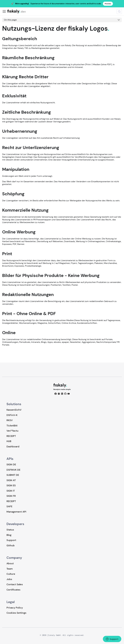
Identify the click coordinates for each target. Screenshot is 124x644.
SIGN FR (11, 496)
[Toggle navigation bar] (4, 11)
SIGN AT (11, 480)
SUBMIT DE (13, 475)
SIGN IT (11, 491)
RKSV (10, 420)
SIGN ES (11, 485)
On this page (10, 20)
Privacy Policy (15, 608)
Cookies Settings (16, 613)
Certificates (13, 590)
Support (11, 540)
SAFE (9, 506)
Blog (9, 535)
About (10, 563)
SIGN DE (11, 464)
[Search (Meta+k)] (119, 11)
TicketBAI (12, 426)
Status (10, 530)
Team (10, 569)
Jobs (9, 579)
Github (11, 545)
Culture (11, 574)
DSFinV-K (12, 415)
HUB (9, 441)
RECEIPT (11, 436)
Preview (108, 4)
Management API (16, 512)
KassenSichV (14, 410)
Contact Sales (15, 584)
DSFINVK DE (13, 470)
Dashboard (13, 447)
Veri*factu (12, 431)
